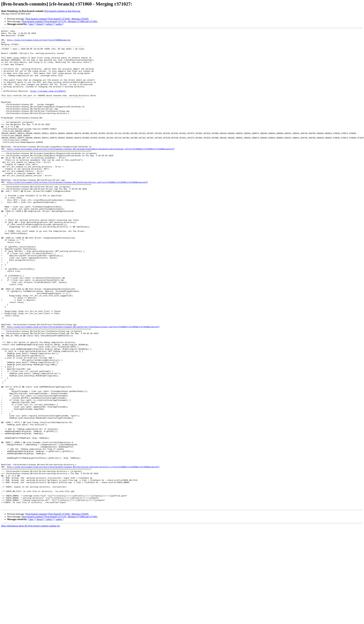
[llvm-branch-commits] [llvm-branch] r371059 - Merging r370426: (57, 19)
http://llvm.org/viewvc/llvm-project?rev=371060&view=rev (39, 42)
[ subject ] (49, 24)
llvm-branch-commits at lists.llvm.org (62, 11)
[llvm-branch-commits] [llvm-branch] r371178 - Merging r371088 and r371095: (60, 21)
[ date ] (31, 24)
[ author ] (59, 24)
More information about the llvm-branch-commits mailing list (31, 621)
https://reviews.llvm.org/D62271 (48, 103)
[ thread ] (40, 24)
